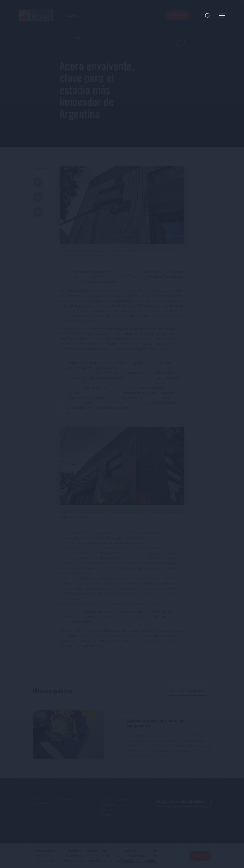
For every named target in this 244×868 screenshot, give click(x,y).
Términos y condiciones (139, 861)
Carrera (106, 814)
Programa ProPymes (116, 804)
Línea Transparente (115, 799)
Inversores (108, 809)
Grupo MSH (133, 334)
